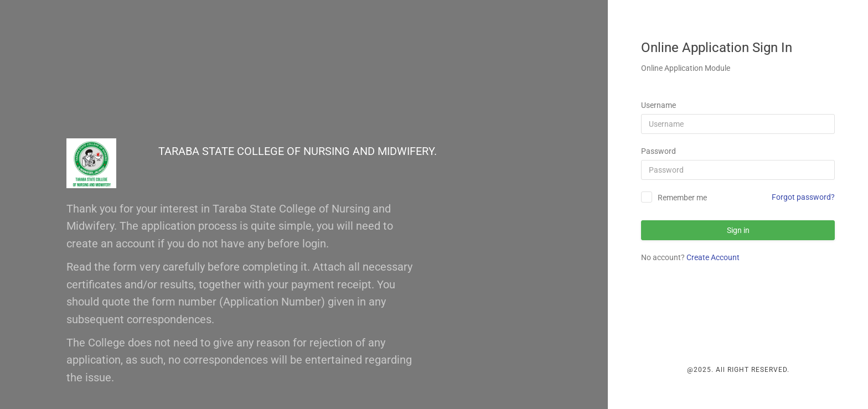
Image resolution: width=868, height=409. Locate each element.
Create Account (713, 257)
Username (658, 105)
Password (658, 151)
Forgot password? (803, 197)
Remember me (682, 198)
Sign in (738, 230)
